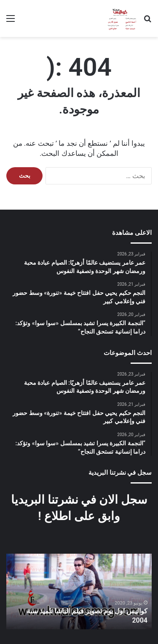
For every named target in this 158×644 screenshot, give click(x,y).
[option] (79, 591)
